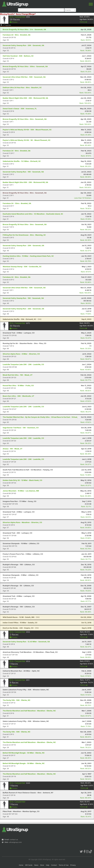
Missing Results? (7, 14)
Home (21, 865)
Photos (14, 22)
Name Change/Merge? (26, 14)
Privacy (73, 865)
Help (48, 865)
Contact (54, 865)
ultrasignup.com (15, 842)
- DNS (22, 319)
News (36, 865)
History (83, 22)
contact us (14, 839)
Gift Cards (29, 865)
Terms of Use (64, 865)
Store (42, 865)
